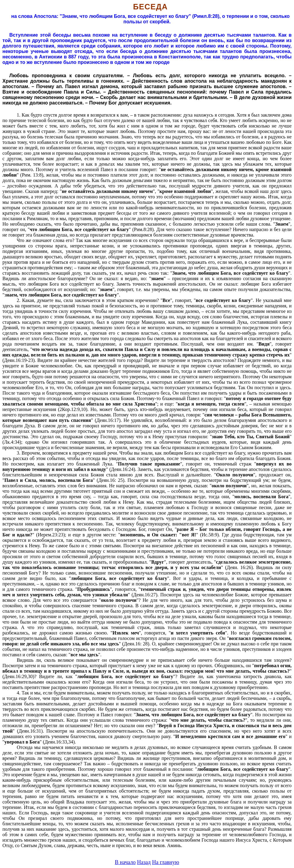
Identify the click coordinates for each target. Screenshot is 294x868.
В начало (125, 862)
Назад (144, 862)
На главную (166, 862)
